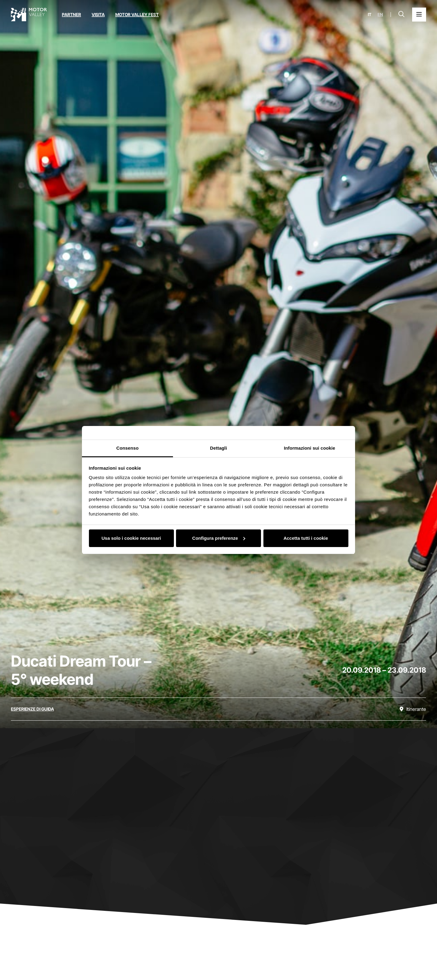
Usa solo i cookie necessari (131, 538)
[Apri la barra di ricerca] (401, 15)
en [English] (380, 15)
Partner (71, 14)
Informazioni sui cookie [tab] (310, 448)
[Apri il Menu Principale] (419, 15)
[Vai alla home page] (29, 15)
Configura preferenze (219, 538)
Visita (98, 14)
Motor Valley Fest (137, 14)
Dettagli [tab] (218, 448)
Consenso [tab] (127, 448)
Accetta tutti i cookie (306, 538)
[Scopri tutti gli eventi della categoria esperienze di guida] (32, 709)
